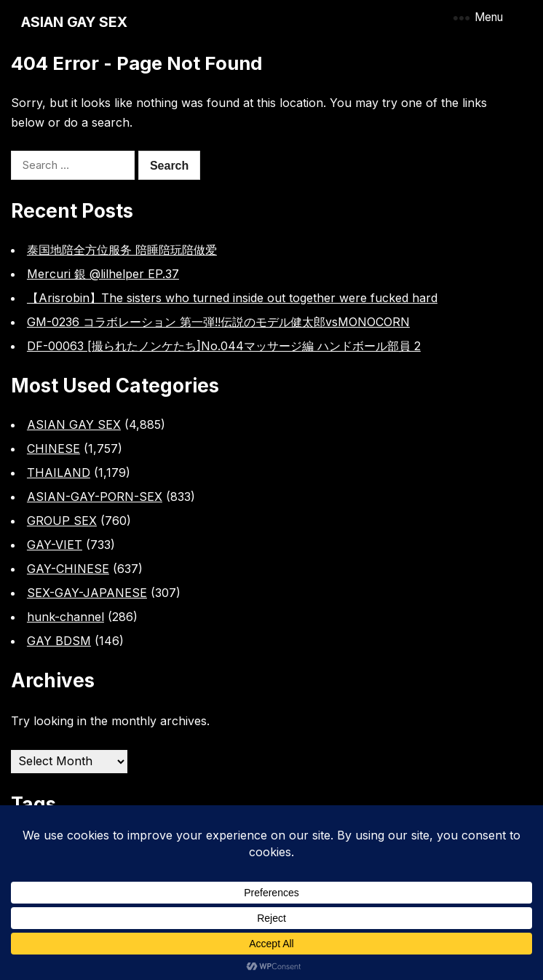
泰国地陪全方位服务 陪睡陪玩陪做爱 (122, 250)
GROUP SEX (62, 521)
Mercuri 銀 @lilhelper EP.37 (103, 274)
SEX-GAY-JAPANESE (87, 593)
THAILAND (59, 473)
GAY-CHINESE (68, 569)
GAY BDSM (59, 641)
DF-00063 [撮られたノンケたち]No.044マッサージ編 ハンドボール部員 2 (224, 346)
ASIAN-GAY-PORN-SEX (95, 497)
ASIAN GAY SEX (74, 22)
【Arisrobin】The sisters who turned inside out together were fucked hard (232, 298)
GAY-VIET (55, 545)
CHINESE (53, 448)
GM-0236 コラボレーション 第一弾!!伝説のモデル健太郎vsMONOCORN (218, 322)
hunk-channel (66, 617)
